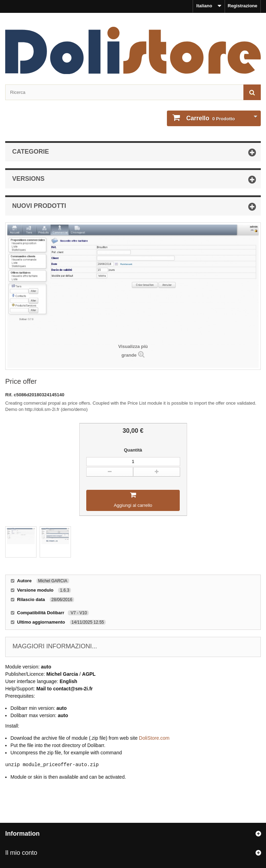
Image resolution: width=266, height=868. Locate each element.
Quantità (133, 450)
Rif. (10, 395)
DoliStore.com (154, 738)
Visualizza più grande (133, 351)
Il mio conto (21, 853)
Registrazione (243, 6)
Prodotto (210, 118)
